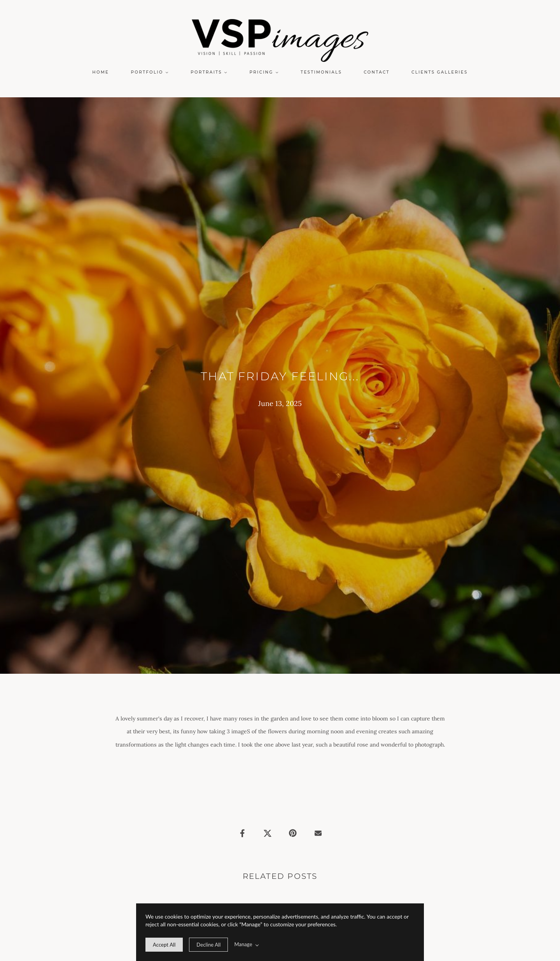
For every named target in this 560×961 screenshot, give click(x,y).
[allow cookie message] (164, 945)
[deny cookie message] (208, 945)
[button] (150, 72)
